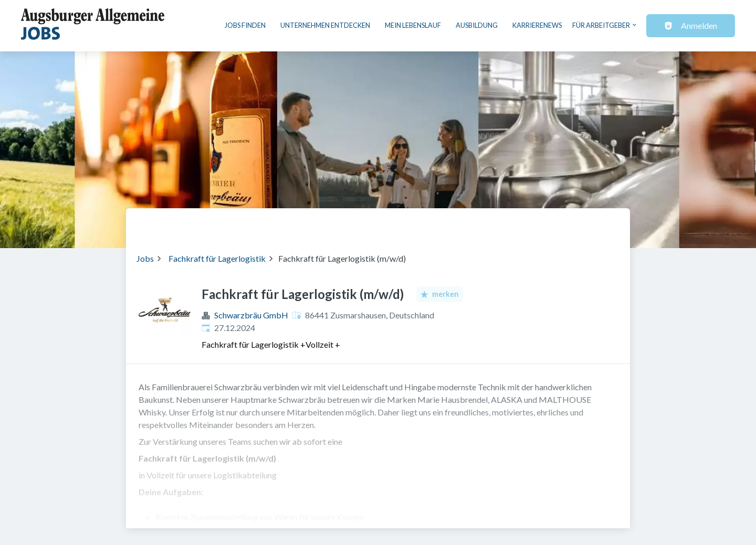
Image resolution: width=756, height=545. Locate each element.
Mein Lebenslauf (413, 25)
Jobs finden (245, 25)
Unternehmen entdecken (325, 25)
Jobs (145, 258)
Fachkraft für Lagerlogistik (217, 258)
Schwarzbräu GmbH (251, 315)
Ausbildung (477, 25)
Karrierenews (537, 25)
